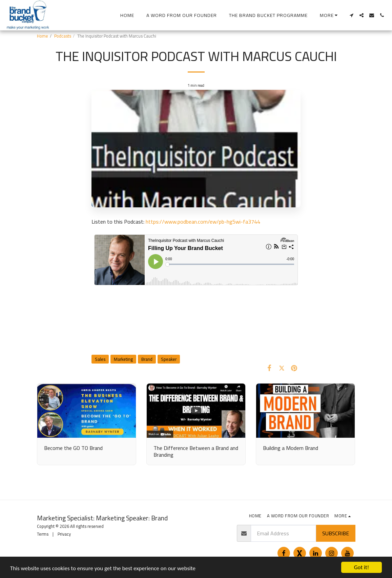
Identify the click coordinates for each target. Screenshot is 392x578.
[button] (351, 15)
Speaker (169, 359)
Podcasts (63, 36)
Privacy (64, 534)
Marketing (123, 359)
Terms (43, 534)
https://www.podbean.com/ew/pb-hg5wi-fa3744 (203, 222)
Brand (147, 359)
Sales (100, 359)
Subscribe (336, 533)
